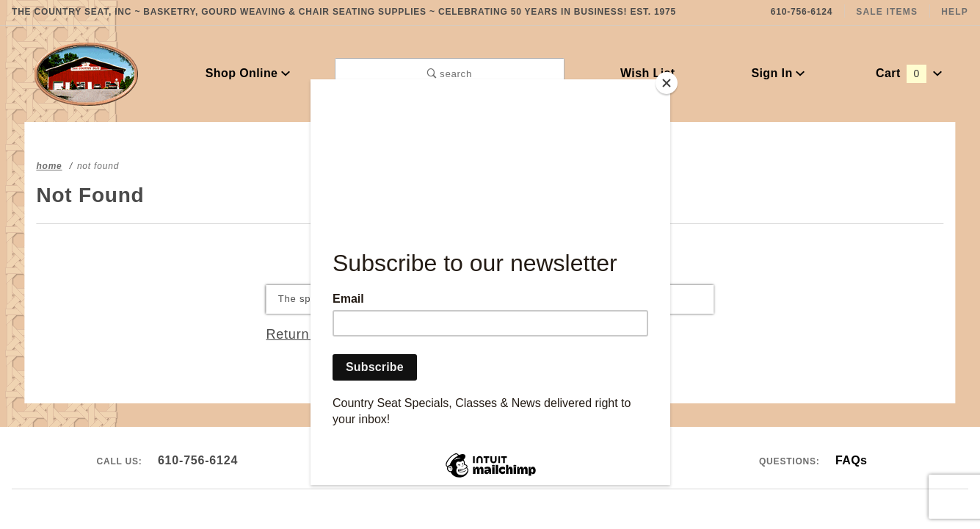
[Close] (667, 83)
